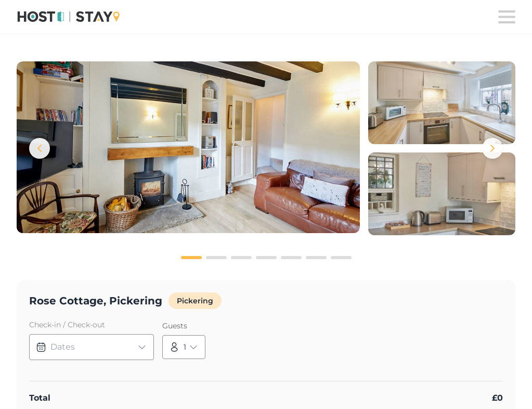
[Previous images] (40, 148)
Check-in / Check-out (67, 325)
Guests (175, 326)
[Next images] (492, 148)
